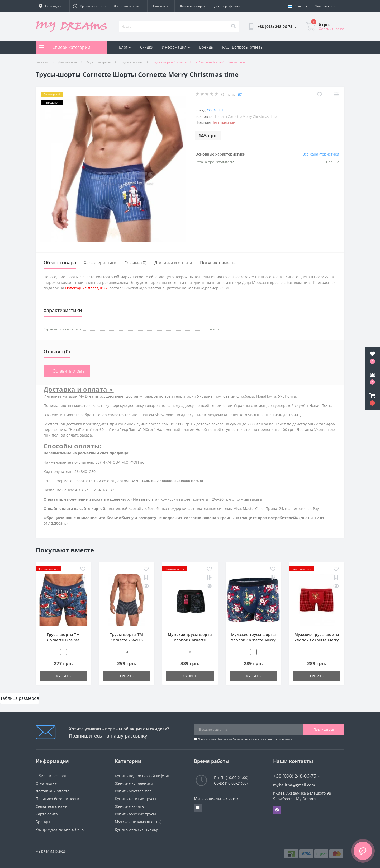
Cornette (215, 110)
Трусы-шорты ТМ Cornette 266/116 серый (127, 640)
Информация (176, 47)
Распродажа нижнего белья (61, 829)
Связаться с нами (52, 806)
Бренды (207, 47)
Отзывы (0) (136, 263)
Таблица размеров (20, 698)
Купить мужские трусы (135, 814)
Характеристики (100, 263)
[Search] (233, 26)
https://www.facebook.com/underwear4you (198, 808)
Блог (125, 47)
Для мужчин (68, 62)
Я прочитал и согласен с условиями (245, 739)
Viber (277, 810)
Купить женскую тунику (136, 829)
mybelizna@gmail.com (294, 785)
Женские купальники (134, 783)
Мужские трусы (99, 62)
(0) (240, 94)
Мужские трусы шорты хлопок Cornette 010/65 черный (190, 640)
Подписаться (324, 729)
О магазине (161, 6)
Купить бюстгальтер (133, 791)
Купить (63, 676)
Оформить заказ (332, 29)
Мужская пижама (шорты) (138, 822)
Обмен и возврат (192, 6)
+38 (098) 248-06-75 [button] (297, 776)
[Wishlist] (319, 94)
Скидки (147, 47)
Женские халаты (130, 806)
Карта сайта (47, 814)
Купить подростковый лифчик (142, 776)
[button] (372, 399)
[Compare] (336, 94)
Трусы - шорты (131, 62)
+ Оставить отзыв (67, 371)
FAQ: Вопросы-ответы (243, 47)
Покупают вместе (218, 263)
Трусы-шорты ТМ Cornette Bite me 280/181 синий (63, 640)
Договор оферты (227, 6)
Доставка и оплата (128, 6)
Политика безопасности (236, 739)
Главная (42, 62)
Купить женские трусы (135, 799)
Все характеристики (321, 154)
